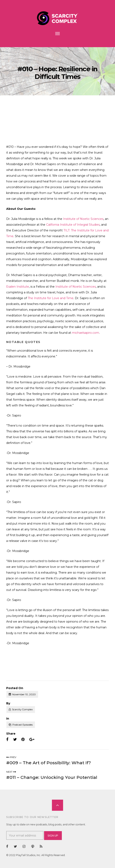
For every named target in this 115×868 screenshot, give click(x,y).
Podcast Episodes (23, 725)
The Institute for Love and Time (51, 298)
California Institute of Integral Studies (73, 225)
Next (11, 772)
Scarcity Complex (22, 709)
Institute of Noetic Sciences (83, 219)
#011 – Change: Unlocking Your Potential (52, 777)
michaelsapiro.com (86, 333)
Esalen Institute (18, 287)
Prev (11, 757)
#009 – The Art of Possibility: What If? (49, 763)
